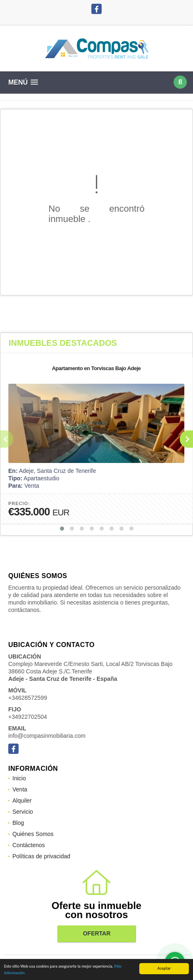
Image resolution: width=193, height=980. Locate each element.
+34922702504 (28, 717)
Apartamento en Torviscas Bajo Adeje (96, 368)
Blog (18, 823)
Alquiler (22, 801)
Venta (20, 789)
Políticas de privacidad (41, 856)
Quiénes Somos (33, 834)
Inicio (19, 778)
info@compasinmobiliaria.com (47, 736)
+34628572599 (28, 698)
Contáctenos (29, 845)
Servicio (23, 812)
